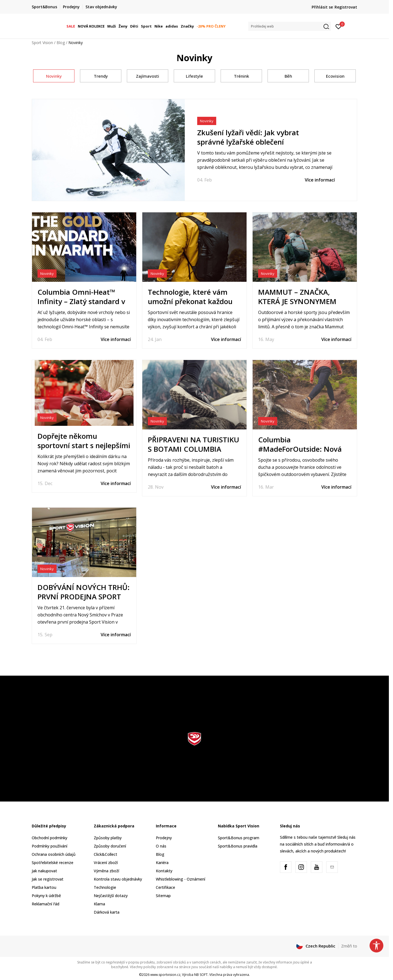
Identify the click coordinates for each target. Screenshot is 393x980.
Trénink (241, 76)
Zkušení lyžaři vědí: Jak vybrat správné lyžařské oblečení (248, 137)
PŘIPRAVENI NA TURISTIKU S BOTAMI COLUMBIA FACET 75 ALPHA (193, 449)
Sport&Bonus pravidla (238, 846)
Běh (288, 76)
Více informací (320, 180)
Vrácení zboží (106, 863)
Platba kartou (44, 887)
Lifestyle (194, 76)
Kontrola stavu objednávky (118, 879)
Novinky (54, 76)
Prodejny (164, 838)
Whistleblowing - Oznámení (181, 879)
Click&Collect (105, 854)
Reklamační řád (46, 904)
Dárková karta (107, 912)
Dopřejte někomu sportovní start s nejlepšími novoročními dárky (84, 445)
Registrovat (346, 7)
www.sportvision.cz (165, 975)
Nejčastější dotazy (111, 896)
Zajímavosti (148, 76)
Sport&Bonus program (239, 838)
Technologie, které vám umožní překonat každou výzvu (190, 301)
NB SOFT (201, 975)
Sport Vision (42, 43)
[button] (290, 26)
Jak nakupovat (44, 871)
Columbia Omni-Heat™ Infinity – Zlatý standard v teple (81, 301)
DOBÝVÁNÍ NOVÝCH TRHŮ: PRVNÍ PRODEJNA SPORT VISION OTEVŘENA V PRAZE (84, 597)
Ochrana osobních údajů (54, 854)
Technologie (105, 887)
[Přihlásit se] (339, 26)
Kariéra (162, 863)
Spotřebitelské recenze (53, 863)
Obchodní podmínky (50, 838)
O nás (161, 846)
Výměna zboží (106, 871)
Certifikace (165, 887)
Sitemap (163, 896)
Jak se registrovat (48, 879)
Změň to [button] (349, 946)
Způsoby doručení (110, 846)
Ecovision (335, 76)
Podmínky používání (50, 846)
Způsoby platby (108, 838)
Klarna (99, 904)
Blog (61, 43)
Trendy (101, 76)
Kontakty (164, 871)
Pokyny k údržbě (46, 896)
